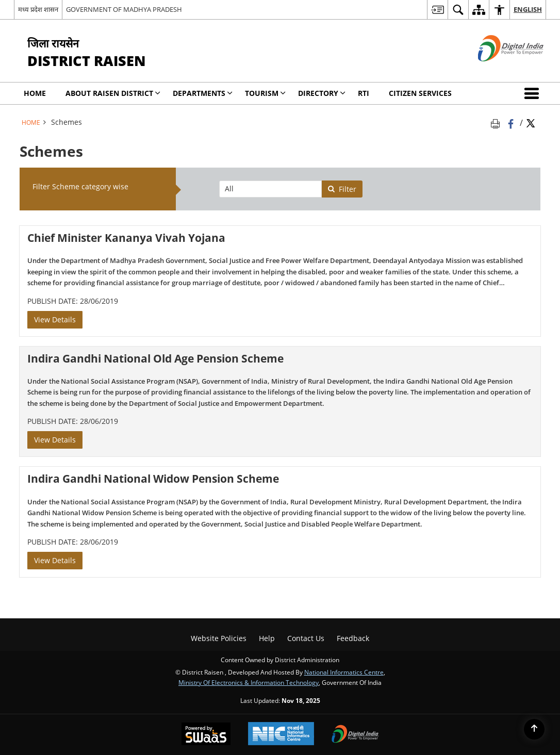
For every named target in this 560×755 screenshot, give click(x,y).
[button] (534, 93)
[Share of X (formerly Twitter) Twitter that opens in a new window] (531, 122)
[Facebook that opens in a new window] (512, 122)
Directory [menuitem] (322, 93)
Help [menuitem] (267, 638)
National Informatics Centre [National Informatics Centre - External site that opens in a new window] (344, 672)
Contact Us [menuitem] (306, 638)
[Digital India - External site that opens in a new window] (498, 70)
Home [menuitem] (35, 93)
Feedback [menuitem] (353, 638)
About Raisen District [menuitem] (113, 93)
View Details (55, 319)
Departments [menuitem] (203, 93)
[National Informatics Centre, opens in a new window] (281, 735)
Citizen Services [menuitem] (420, 93)
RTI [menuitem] (364, 93)
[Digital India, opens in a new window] (355, 735)
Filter (342, 189)
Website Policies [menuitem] (219, 638)
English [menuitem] (528, 9)
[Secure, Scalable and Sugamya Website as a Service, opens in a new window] (206, 735)
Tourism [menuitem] (265, 93)
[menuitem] (437, 10)
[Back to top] (534, 729)
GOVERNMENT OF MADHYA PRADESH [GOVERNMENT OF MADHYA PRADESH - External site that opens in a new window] (124, 9)
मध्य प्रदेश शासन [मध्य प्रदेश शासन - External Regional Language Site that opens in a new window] (38, 9)
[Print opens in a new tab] (497, 122)
